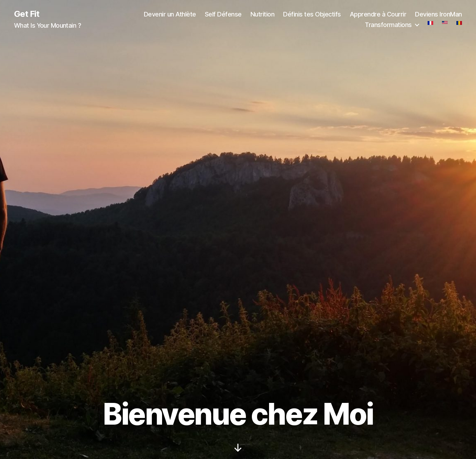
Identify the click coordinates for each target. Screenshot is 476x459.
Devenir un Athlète (170, 14)
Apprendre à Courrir (378, 14)
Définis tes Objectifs (312, 14)
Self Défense (223, 14)
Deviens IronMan (438, 14)
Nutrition (263, 14)
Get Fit (27, 14)
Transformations (388, 25)
